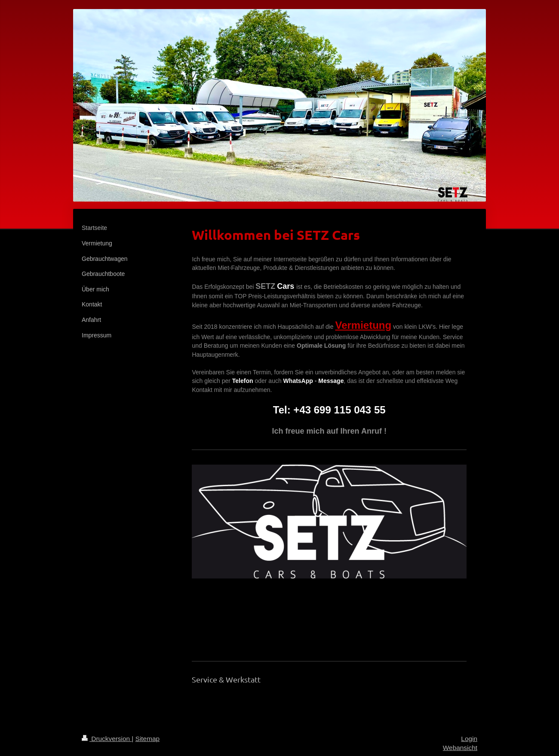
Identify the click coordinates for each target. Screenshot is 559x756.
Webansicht (460, 748)
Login (469, 739)
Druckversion (107, 739)
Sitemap (147, 739)
